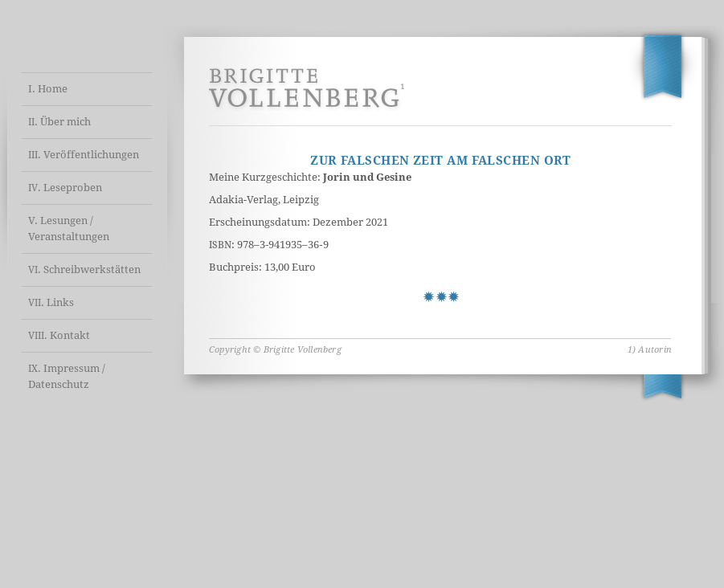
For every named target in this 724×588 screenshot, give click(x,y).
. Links (51, 302)
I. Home (48, 89)
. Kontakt (59, 335)
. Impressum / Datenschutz (67, 376)
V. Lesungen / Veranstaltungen (69, 229)
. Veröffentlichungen (84, 155)
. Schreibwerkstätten (84, 269)
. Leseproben (65, 188)
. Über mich (59, 122)
